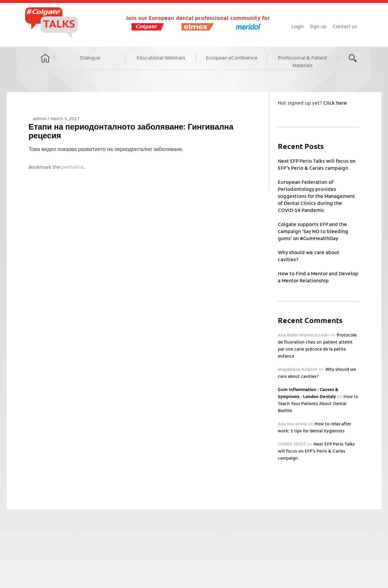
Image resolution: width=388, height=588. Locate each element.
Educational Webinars (161, 57)
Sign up (318, 26)
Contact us (345, 26)
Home (45, 64)
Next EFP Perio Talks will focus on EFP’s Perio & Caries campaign (316, 451)
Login (298, 26)
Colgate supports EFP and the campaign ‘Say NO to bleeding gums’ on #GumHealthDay (313, 231)
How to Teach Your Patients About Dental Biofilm (318, 403)
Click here (335, 103)
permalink (72, 167)
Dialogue (90, 57)
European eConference (232, 57)
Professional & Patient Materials (302, 61)
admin (40, 118)
